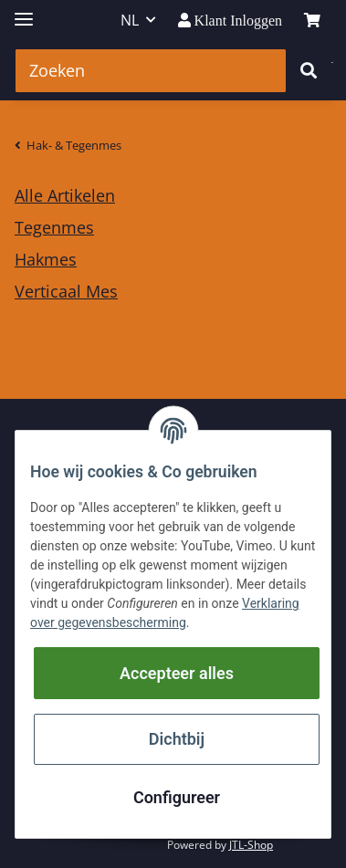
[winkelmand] (312, 20)
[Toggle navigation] (24, 11)
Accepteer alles (177, 673)
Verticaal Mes (66, 291)
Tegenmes (54, 227)
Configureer (177, 797)
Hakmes (46, 259)
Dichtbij (177, 739)
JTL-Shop (251, 845)
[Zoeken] (151, 71)
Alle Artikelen (65, 195)
